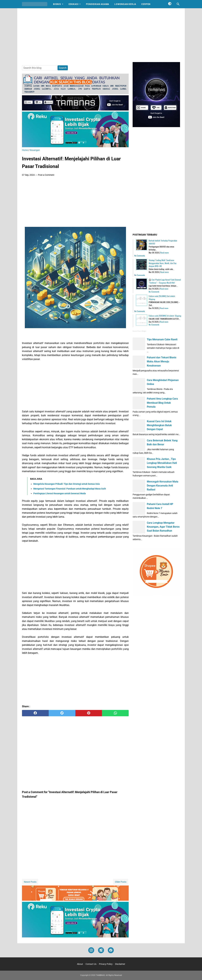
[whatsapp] (115, 713)
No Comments (140, 256)
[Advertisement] (101, 35)
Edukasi (74, 4)
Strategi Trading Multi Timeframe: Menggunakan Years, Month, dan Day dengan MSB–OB (163, 263)
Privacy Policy (106, 964)
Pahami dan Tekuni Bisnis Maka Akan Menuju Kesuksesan (162, 361)
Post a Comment (46, 175)
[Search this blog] (178, 4)
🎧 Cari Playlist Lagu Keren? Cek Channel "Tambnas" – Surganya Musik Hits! (165, 281)
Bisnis (57, 4)
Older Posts (121, 882)
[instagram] (91, 950)
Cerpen (146, 4)
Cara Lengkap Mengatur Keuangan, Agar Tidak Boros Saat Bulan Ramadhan (163, 527)
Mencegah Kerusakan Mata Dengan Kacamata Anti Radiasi (163, 486)
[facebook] (35, 713)
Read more (164, 253)
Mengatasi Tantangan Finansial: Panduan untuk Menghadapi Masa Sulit (70, 489)
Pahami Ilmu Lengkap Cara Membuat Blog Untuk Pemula (162, 403)
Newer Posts (30, 882)
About (80, 964)
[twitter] (62, 713)
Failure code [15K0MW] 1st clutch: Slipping (165, 316)
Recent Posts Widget (139, 331)
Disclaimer (120, 964)
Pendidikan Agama (98, 4)
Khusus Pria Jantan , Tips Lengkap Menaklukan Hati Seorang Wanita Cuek (162, 463)
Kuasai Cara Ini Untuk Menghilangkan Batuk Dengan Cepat (159, 425)
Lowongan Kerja (125, 4)
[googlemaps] (101, 950)
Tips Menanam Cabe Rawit (162, 339)
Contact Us (91, 964)
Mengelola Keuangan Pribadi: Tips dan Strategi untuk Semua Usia (67, 484)
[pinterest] (89, 713)
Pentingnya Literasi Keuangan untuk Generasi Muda (60, 493)
